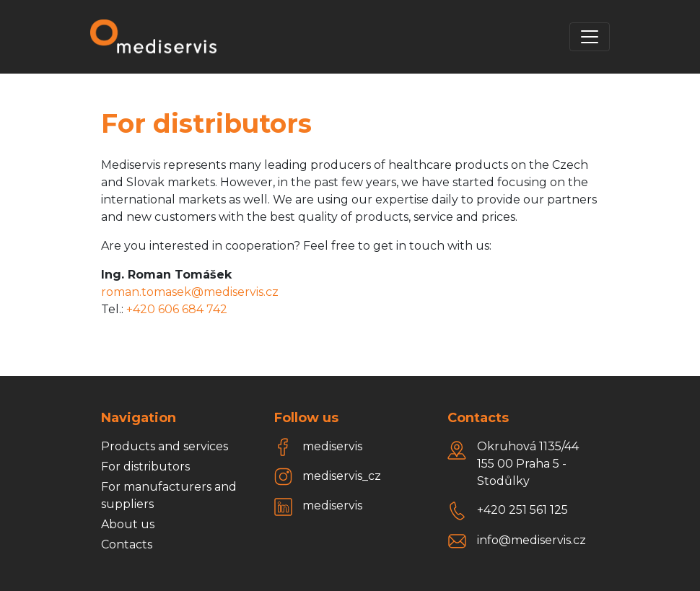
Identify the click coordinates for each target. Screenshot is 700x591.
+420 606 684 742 (177, 309)
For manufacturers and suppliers (169, 495)
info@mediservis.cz (531, 540)
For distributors (145, 467)
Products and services (165, 446)
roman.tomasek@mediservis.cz (190, 292)
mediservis (332, 446)
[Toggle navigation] (590, 37)
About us (128, 524)
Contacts (127, 544)
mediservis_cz (342, 476)
